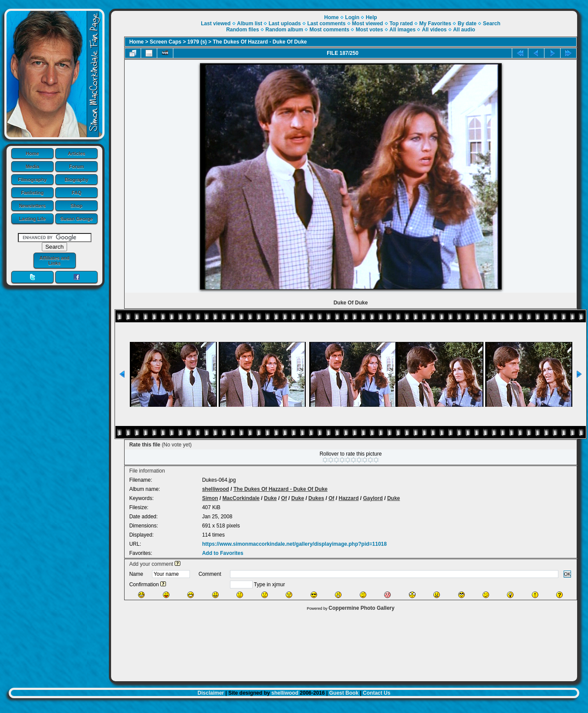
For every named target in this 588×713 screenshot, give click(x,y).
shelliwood (216, 489)
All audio (464, 30)
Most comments (329, 30)
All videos (434, 30)
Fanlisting (32, 193)
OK (568, 574)
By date (467, 24)
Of (284, 498)
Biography (77, 179)
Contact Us (377, 693)
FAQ (76, 193)
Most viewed (367, 24)
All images (402, 30)
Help (372, 17)
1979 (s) (197, 42)
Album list (250, 24)
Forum (77, 166)
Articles (77, 153)
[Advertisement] (344, 644)
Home (32, 153)
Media (32, 166)
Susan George (76, 219)
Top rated (401, 24)
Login (352, 17)
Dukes (316, 498)
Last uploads (285, 24)
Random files (242, 30)
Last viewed (216, 24)
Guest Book (344, 693)
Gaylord (373, 498)
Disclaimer (211, 693)
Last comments (326, 24)
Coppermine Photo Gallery (361, 608)
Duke (270, 498)
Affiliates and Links (54, 260)
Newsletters (32, 206)
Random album (284, 30)
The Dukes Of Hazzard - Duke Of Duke (260, 42)
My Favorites (435, 24)
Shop (77, 206)
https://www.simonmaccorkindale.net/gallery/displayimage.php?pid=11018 (294, 544)
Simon (210, 498)
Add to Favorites (223, 553)
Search (492, 24)
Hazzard (348, 498)
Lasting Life (32, 219)
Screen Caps (166, 42)
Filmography (32, 179)
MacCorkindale (241, 498)
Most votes (370, 30)
